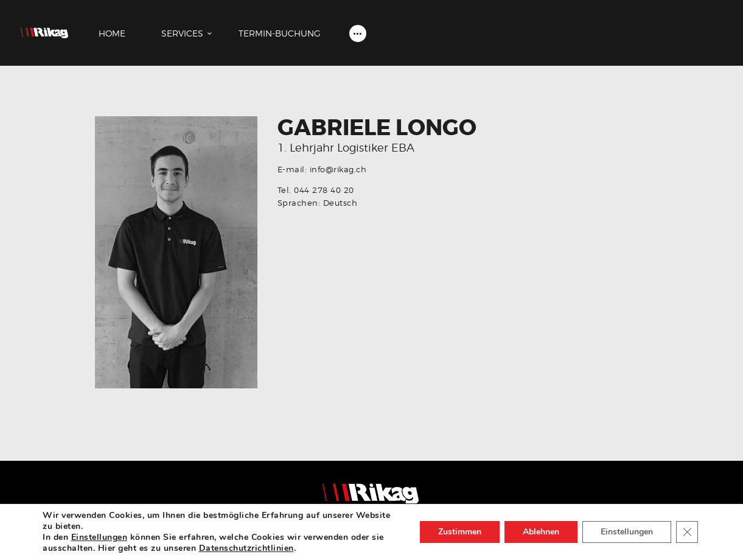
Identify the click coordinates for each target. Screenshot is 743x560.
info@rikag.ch (338, 169)
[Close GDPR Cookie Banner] (687, 532)
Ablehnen (541, 532)
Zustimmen (460, 532)
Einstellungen (99, 537)
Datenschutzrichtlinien (246, 548)
